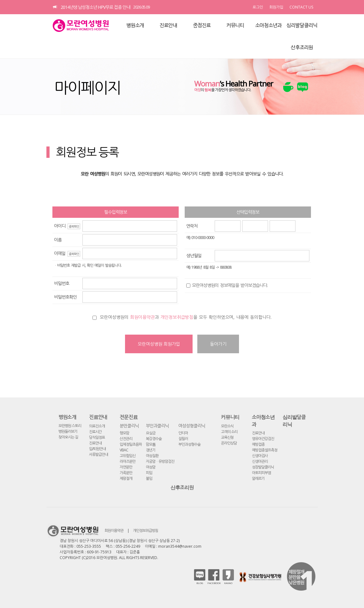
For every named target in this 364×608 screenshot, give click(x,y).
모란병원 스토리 (70, 426)
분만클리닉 (129, 426)
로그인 (258, 7)
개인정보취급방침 (177, 317)
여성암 (151, 467)
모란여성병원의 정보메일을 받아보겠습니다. (230, 285)
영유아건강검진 (263, 439)
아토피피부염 (261, 473)
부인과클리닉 (157, 426)
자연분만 (126, 467)
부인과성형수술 (189, 444)
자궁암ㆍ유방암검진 (160, 461)
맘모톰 (151, 444)
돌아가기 (218, 344)
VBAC (124, 450)
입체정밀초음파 (131, 444)
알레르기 (258, 478)
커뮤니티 (235, 25)
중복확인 (74, 226)
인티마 (183, 433)
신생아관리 (260, 461)
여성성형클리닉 (192, 426)
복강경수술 (154, 439)
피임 (149, 473)
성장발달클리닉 (263, 467)
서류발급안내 (98, 454)
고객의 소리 (229, 432)
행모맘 (124, 433)
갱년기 (151, 450)
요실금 (151, 433)
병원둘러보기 (68, 431)
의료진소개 (97, 426)
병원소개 (135, 25)
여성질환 (152, 456)
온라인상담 (229, 443)
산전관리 (126, 439)
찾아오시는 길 (68, 437)
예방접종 (258, 444)
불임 (149, 478)
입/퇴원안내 (97, 449)
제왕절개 (126, 478)
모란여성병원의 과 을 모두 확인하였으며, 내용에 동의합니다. (186, 317)
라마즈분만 (128, 461)
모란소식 (227, 426)
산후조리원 (302, 47)
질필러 (183, 439)
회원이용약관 (142, 317)
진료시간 (95, 432)
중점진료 (202, 25)
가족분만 (126, 473)
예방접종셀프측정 (265, 450)
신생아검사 (260, 456)
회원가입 (276, 7)
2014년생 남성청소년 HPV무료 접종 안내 (95, 7)
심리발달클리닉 (302, 25)
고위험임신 (128, 456)
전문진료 (129, 417)
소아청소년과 (268, 25)
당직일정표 (97, 437)
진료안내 (168, 25)
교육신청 (227, 437)
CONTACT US (301, 7)
